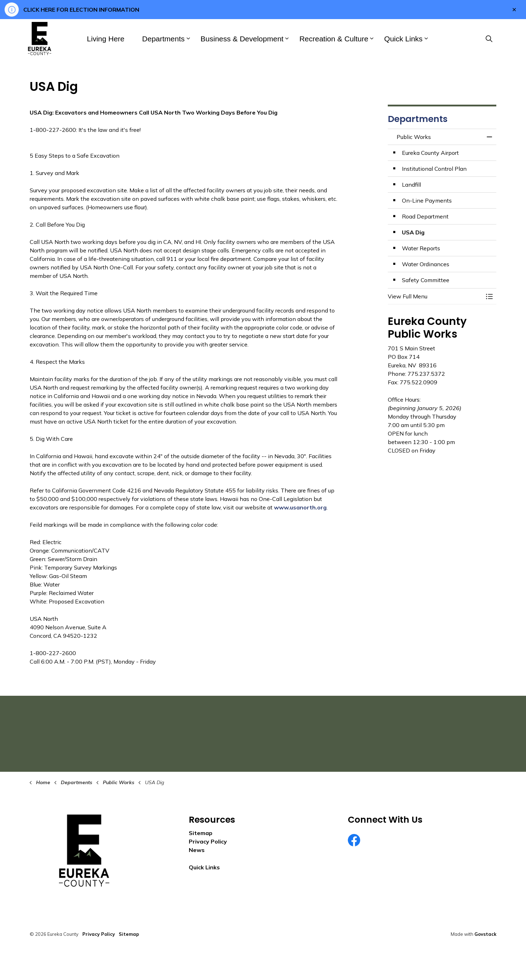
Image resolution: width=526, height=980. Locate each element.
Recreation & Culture (334, 39)
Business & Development (242, 39)
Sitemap (201, 833)
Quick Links (404, 39)
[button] (435, 296)
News (197, 850)
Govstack (485, 934)
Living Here (106, 39)
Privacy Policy (208, 841)
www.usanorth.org (300, 507)
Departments (163, 39)
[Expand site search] (489, 39)
